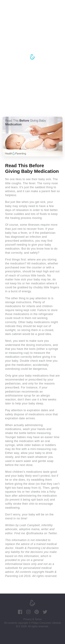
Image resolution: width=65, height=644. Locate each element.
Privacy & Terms (32, 619)
